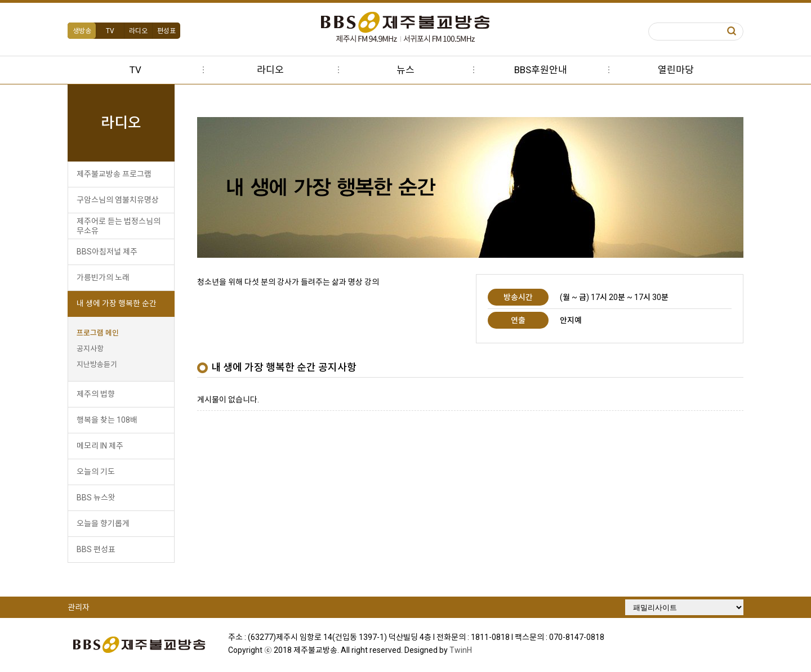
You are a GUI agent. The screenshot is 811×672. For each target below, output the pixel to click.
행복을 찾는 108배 (107, 420)
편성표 (166, 31)
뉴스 (405, 70)
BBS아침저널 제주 (107, 252)
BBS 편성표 (96, 549)
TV (110, 31)
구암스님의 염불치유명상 (118, 200)
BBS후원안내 (541, 70)
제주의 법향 (96, 394)
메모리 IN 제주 (100, 446)
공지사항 (90, 349)
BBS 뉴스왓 (96, 498)
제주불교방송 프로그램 (114, 174)
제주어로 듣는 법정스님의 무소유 (119, 226)
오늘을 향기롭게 (103, 523)
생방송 (82, 31)
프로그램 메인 (98, 333)
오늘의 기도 (96, 472)
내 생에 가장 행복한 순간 (117, 303)
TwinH (461, 650)
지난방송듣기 (97, 364)
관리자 (79, 607)
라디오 (138, 31)
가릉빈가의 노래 (103, 277)
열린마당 (676, 70)
